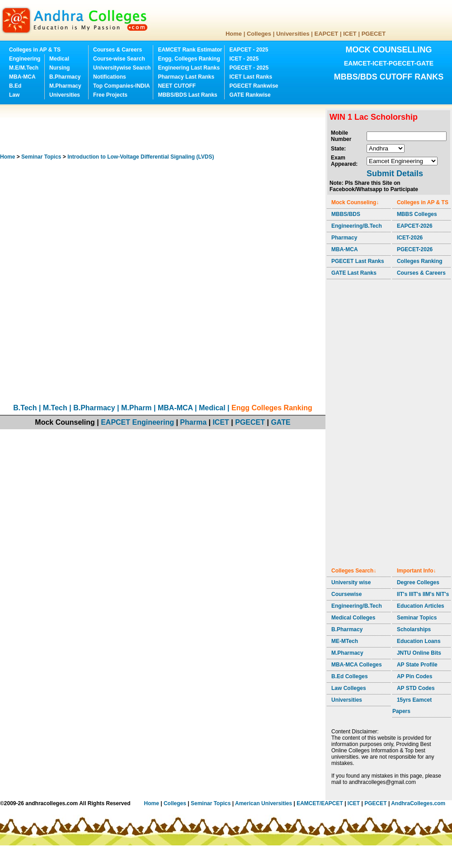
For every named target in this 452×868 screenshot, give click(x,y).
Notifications (110, 77)
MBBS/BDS (346, 214)
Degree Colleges (418, 582)
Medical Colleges (353, 618)
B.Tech (25, 408)
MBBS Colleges (417, 214)
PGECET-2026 (415, 249)
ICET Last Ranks (251, 77)
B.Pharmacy (65, 77)
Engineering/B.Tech (357, 226)
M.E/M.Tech (24, 68)
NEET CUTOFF (177, 86)
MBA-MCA (22, 77)
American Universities (264, 803)
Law (14, 95)
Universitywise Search (122, 68)
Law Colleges (349, 688)
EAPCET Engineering (137, 422)
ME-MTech (345, 641)
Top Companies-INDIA (122, 86)
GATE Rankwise (250, 95)
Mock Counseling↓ (355, 202)
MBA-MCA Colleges (357, 665)
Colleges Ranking (420, 261)
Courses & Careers (118, 50)
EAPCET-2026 (415, 226)
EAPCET (327, 34)
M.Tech (55, 408)
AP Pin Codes (414, 676)
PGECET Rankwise (254, 86)
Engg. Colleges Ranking (189, 59)
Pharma (193, 422)
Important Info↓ (417, 571)
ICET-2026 (410, 238)
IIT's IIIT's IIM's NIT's (423, 594)
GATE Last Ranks (354, 273)
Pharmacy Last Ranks (186, 77)
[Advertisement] (165, 129)
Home (234, 34)
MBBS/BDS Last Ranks (187, 95)
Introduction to (141, 157)
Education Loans (419, 641)
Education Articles (421, 606)
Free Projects (110, 95)
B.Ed (15, 86)
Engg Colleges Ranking (272, 408)
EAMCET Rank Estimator (190, 50)
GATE (280, 422)
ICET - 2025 (244, 59)
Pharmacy (344, 238)
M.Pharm (137, 408)
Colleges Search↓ (354, 571)
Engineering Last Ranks (189, 68)
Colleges (259, 34)
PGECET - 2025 (249, 68)
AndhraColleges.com (418, 803)
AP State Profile (417, 665)
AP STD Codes (416, 688)
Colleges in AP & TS (35, 50)
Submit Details (395, 174)
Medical (59, 59)
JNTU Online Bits (419, 653)
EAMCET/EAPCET (320, 803)
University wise (351, 582)
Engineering (25, 59)
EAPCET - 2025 (249, 50)
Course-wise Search (119, 59)
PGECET (374, 34)
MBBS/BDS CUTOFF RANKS (389, 77)
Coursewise (346, 594)
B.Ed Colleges (350, 676)
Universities (293, 34)
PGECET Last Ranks (358, 261)
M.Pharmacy (65, 86)
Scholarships (414, 629)
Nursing (59, 68)
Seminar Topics (41, 157)
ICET (350, 34)
